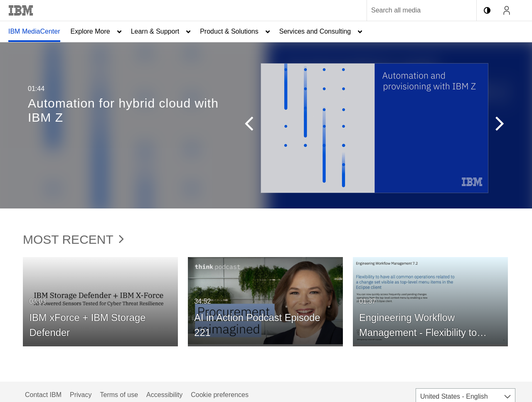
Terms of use (119, 395)
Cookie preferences (220, 395)
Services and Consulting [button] (315, 31)
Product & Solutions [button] (229, 31)
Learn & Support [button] (155, 31)
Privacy (81, 395)
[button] (253, 125)
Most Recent (73, 239)
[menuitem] (34, 32)
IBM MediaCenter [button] (34, 31)
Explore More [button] (90, 31)
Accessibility (164, 395)
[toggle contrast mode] (487, 10)
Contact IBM (43, 395)
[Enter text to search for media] (413, 10)
